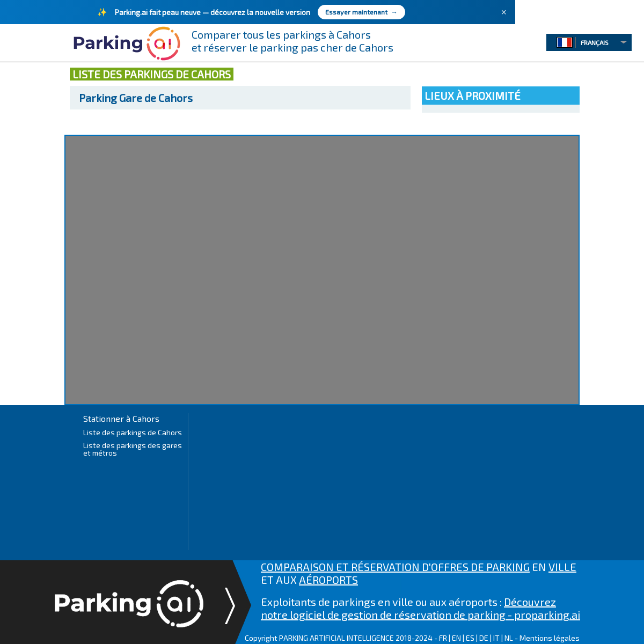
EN (456, 638)
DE (484, 638)
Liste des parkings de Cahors (133, 432)
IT (496, 638)
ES (470, 638)
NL (509, 638)
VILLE (562, 567)
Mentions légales (550, 638)
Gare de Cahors (136, 98)
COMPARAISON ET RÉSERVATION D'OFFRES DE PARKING (395, 567)
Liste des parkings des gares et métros (133, 449)
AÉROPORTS (328, 580)
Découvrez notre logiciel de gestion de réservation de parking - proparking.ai (420, 608)
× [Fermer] (504, 12)
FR (443, 638)
